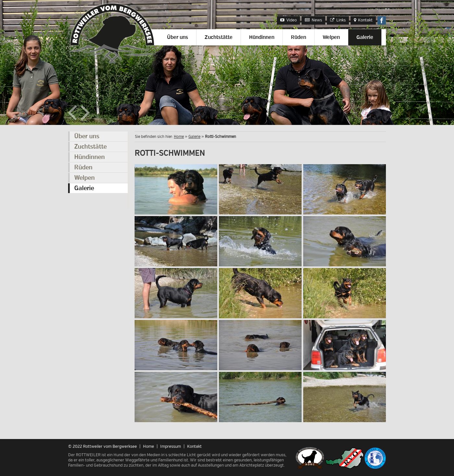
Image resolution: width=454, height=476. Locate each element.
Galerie (365, 37)
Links (338, 20)
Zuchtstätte (219, 37)
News (313, 20)
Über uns (178, 37)
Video (288, 20)
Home (179, 137)
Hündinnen (262, 37)
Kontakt (363, 20)
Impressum (171, 446)
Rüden (299, 37)
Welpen (331, 37)
